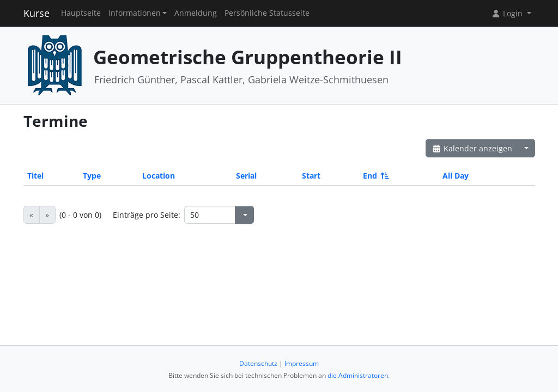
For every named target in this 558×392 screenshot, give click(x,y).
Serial (246, 176)
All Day (456, 176)
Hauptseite (81, 13)
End (375, 176)
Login (508, 13)
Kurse (37, 13)
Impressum (302, 363)
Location (159, 176)
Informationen (135, 13)
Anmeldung (196, 13)
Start (311, 176)
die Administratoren (358, 375)
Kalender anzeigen (472, 148)
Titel (35, 176)
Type (92, 176)
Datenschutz (258, 363)
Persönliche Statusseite (267, 13)
